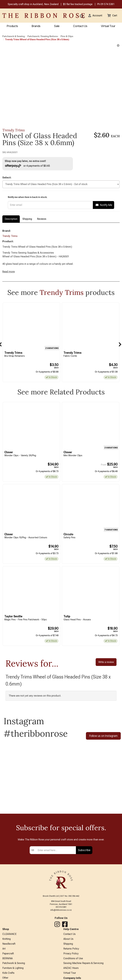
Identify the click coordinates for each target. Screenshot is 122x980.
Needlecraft (9, 950)
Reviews (42, 220)
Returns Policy (71, 955)
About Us (68, 945)
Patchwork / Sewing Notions (43, 37)
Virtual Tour (108, 26)
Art (4, 955)
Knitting (7, 945)
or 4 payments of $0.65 (28, 166)
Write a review (106, 666)
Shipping (27, 220)
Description (11, 220)
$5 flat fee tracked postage (78, 4)
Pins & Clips (67, 37)
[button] (94, 16)
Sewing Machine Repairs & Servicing (83, 970)
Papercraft (8, 960)
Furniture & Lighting (13, 976)
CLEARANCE (9, 939)
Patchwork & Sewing (14, 37)
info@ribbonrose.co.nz (61, 915)
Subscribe (84, 855)
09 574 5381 (107, 4)
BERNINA (8, 965)
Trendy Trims (14, 130)
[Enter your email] (56, 855)
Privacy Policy (71, 960)
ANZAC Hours (71, 976)
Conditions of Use (73, 965)
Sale (57, 26)
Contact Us (80, 26)
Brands (36, 26)
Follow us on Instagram (103, 741)
